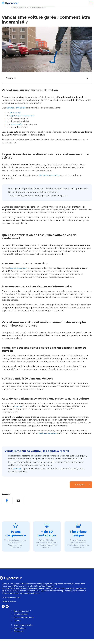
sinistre (18, 406)
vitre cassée (17, 124)
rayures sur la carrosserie (22, 116)
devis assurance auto (49, 433)
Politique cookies (9, 602)
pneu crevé (15, 113)
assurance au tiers (19, 268)
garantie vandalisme (16, 108)
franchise (17, 469)
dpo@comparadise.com (30, 593)
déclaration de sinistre (49, 175)
